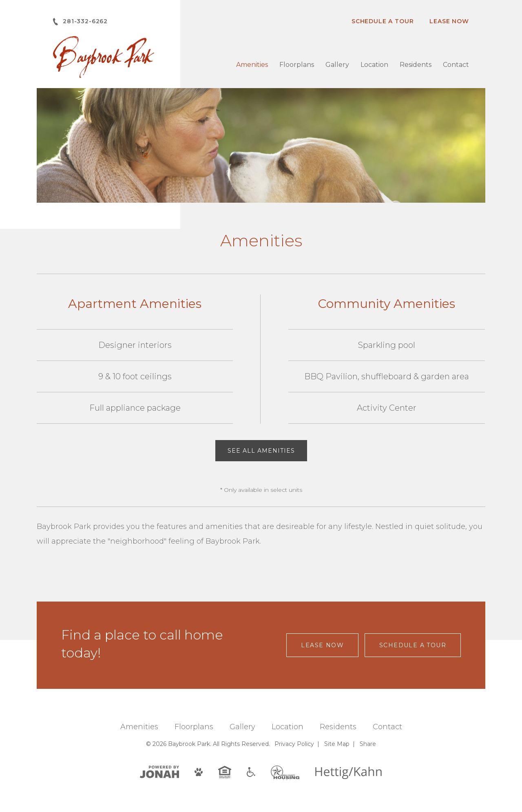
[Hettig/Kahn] (348, 772)
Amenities (252, 65)
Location (374, 65)
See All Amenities (261, 451)
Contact (456, 65)
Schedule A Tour (383, 21)
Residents (416, 65)
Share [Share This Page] (368, 744)
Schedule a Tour (413, 645)
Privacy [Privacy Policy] (294, 744)
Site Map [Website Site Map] (337, 744)
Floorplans (297, 65)
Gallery (337, 65)
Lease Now (449, 21)
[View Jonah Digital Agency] (159, 771)
